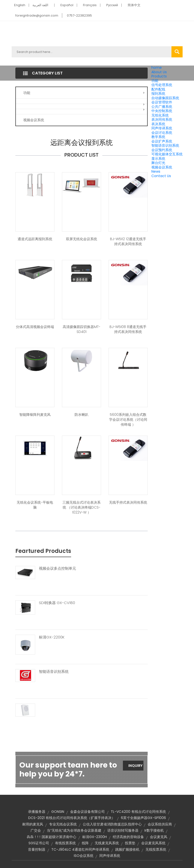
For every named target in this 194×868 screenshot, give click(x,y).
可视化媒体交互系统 (167, 154)
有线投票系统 (65, 843)
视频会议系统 (162, 167)
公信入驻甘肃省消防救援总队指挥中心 (112, 824)
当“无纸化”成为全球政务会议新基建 (74, 830)
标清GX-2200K (52, 637)
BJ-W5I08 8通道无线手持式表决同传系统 (128, 329)
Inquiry (135, 766)
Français (90, 5)
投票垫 (130, 843)
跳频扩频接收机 (127, 849)
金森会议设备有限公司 (87, 812)
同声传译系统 (162, 128)
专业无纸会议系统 (63, 824)
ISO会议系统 (84, 856)
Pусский (112, 5)
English (20, 5)
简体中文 (134, 5)
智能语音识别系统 (165, 145)
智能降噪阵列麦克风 (35, 415)
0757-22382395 (79, 15)
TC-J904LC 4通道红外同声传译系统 (80, 849)
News (156, 171)
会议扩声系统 (162, 141)
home (157, 68)
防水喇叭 (82, 415)
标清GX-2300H (95, 837)
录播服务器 (37, 812)
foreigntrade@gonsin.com (37, 15)
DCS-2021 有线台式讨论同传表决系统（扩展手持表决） (72, 818)
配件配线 (158, 89)
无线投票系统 (156, 849)
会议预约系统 (162, 150)
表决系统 (158, 124)
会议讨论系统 (162, 133)
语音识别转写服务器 (123, 830)
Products (159, 76)
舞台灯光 (158, 163)
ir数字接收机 (154, 830)
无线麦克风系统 (107, 843)
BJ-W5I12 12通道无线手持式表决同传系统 (128, 241)
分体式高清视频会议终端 (35, 327)
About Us (159, 72)
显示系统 (158, 159)
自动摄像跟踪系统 (165, 98)
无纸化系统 (160, 115)
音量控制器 (37, 849)
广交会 (36, 830)
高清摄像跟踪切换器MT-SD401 (82, 329)
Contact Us (161, 176)
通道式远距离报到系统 (35, 239)
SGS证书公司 (39, 843)
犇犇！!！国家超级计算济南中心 (52, 837)
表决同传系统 (162, 119)
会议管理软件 (162, 102)
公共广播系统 (162, 107)
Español (67, 5)
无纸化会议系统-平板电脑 (35, 505)
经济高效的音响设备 (128, 837)
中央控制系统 (162, 111)
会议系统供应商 (160, 824)
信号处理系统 (162, 85)
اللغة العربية (40, 5)
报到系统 (158, 94)
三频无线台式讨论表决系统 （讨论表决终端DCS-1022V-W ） (82, 507)
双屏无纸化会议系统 (82, 239)
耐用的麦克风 (33, 824)
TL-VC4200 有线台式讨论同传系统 (138, 812)
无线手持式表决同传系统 (128, 502)
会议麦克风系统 (153, 843)
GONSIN (58, 812)
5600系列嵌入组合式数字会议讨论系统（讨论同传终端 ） (128, 420)
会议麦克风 (159, 837)
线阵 (85, 843)
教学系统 (158, 137)
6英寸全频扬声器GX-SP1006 (143, 818)
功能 (155, 81)
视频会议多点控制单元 (57, 568)
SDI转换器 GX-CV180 (57, 603)
